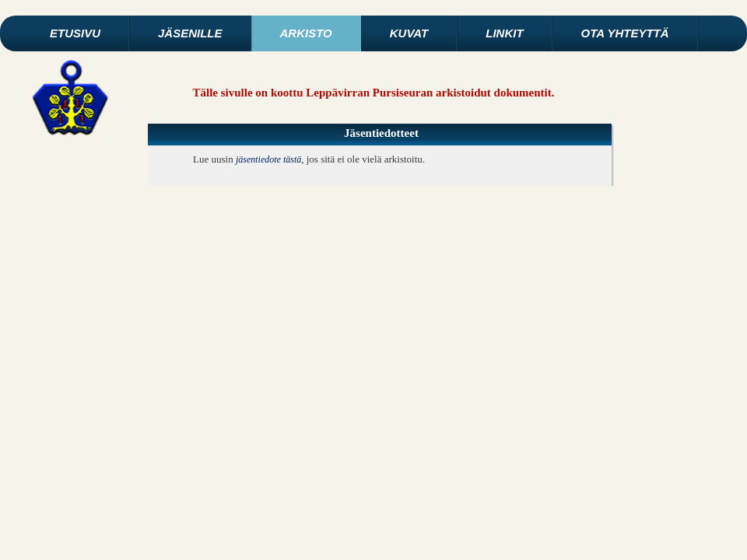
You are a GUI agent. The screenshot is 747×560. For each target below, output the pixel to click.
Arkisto (306, 33)
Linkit (504, 33)
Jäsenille (190, 33)
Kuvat (409, 33)
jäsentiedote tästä (268, 159)
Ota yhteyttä (625, 33)
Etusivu (75, 33)
